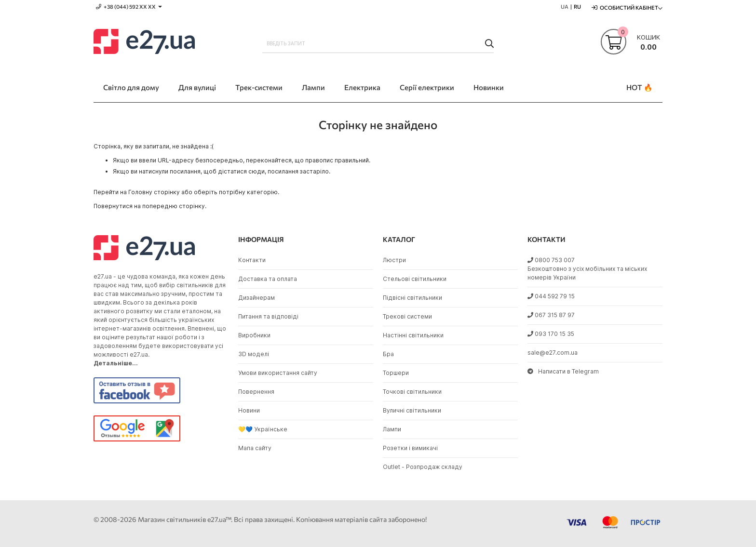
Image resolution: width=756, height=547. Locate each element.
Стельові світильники (415, 279)
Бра (388, 354)
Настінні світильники (413, 335)
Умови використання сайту (278, 373)
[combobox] (378, 43)
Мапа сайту (255, 448)
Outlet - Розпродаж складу (423, 467)
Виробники (254, 335)
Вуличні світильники (412, 410)
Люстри (394, 260)
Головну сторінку (154, 192)
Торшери (396, 373)
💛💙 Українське (263, 429)
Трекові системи (407, 316)
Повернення (256, 392)
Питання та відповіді (268, 316)
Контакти (252, 260)
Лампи (392, 429)
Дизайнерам (256, 298)
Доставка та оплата (268, 279)
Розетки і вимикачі (410, 448)
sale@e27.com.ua (553, 353)
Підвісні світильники (412, 298)
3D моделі (254, 354)
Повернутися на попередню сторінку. (150, 206)
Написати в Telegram (563, 371)
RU (577, 7)
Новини (249, 410)
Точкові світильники (412, 392)
